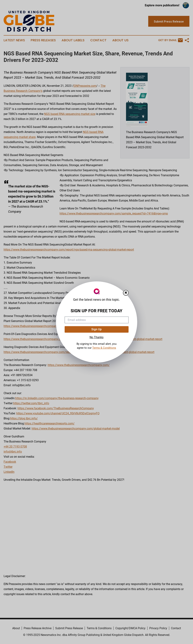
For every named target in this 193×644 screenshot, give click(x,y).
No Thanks (96, 337)
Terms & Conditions (104, 348)
